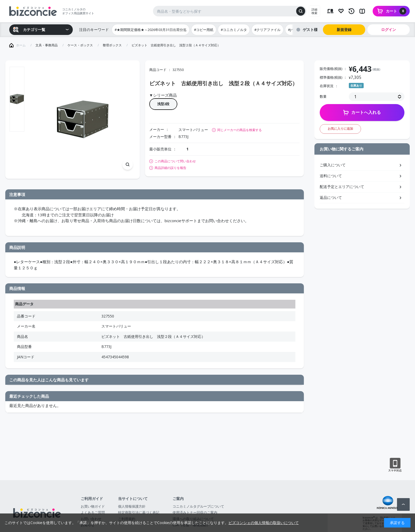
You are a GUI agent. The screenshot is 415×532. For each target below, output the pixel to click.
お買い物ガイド (93, 506)
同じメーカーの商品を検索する (240, 130)
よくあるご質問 (93, 512)
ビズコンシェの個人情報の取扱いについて (264, 523)
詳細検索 (314, 11)
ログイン (389, 30)
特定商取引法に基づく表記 (139, 512)
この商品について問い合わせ (175, 161)
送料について (331, 176)
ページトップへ (403, 504)
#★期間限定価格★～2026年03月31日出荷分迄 (151, 30)
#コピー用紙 (204, 30)
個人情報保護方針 (132, 506)
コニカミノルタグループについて (198, 506)
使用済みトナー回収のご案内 (195, 512)
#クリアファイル (267, 30)
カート (396, 11)
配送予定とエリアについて (342, 187)
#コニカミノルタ (234, 30)
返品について (331, 197)
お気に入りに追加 (340, 129)
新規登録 (344, 30)
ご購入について (333, 165)
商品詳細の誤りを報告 (170, 168)
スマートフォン (395, 465)
